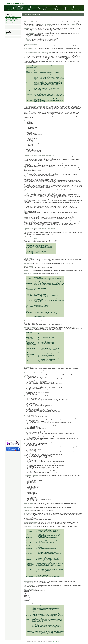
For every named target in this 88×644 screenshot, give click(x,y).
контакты (78, 3)
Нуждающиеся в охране (11, 26)
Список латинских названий (12, 18)
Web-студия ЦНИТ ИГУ (57, 642)
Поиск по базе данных (11, 16)
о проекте (72, 3)
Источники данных (10, 34)
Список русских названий (12, 21)
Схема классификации (11, 23)
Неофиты (8, 28)
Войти (8, 37)
